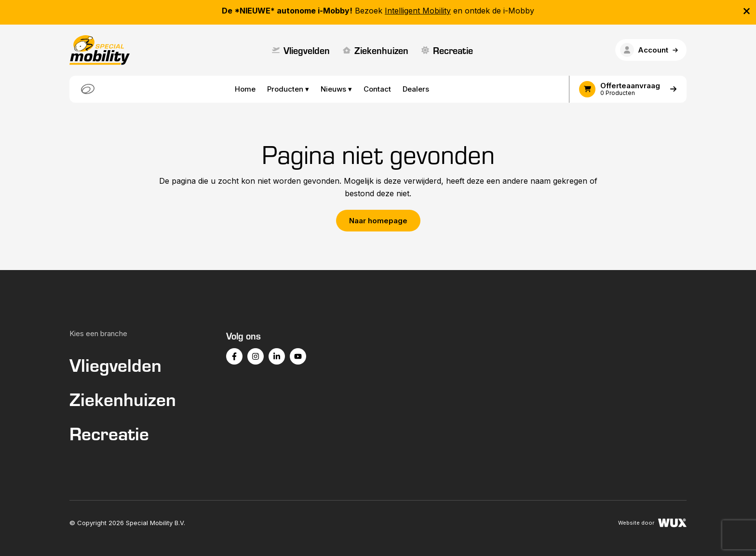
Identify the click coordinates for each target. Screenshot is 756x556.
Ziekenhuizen (376, 50)
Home (245, 89)
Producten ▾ (288, 89)
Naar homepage (378, 221)
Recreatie (447, 50)
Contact (377, 89)
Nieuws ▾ (336, 89)
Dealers (416, 89)
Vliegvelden (301, 50)
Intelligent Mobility (418, 11)
